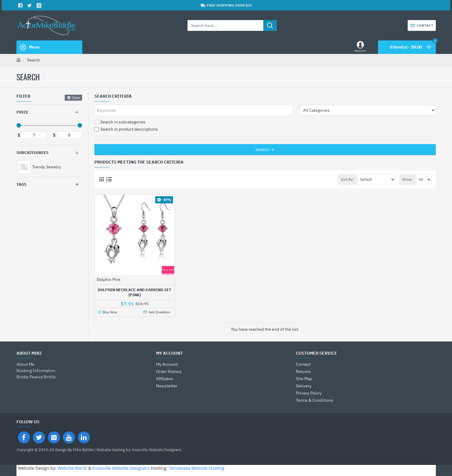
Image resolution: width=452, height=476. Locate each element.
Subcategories (32, 153)
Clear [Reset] (76, 98)
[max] (69, 135)
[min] (34, 135)
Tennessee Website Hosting (196, 468)
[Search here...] (270, 25)
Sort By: (347, 179)
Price (22, 112)
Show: (407, 179)
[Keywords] (194, 110)
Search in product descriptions (126, 129)
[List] (109, 179)
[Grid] (102, 179)
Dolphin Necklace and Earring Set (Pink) (134, 293)
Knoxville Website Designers (121, 468)
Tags (21, 184)
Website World (72, 468)
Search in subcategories (120, 122)
